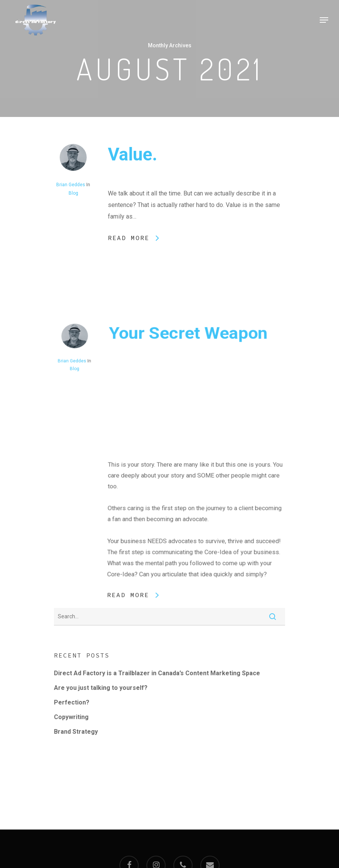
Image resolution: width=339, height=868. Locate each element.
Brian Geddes (71, 185)
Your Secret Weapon (188, 398)
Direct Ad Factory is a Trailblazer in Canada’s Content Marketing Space (157, 673)
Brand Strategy (76, 732)
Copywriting (71, 717)
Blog (73, 193)
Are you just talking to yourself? (101, 688)
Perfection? (72, 702)
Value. (133, 154)
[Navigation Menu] (324, 20)
